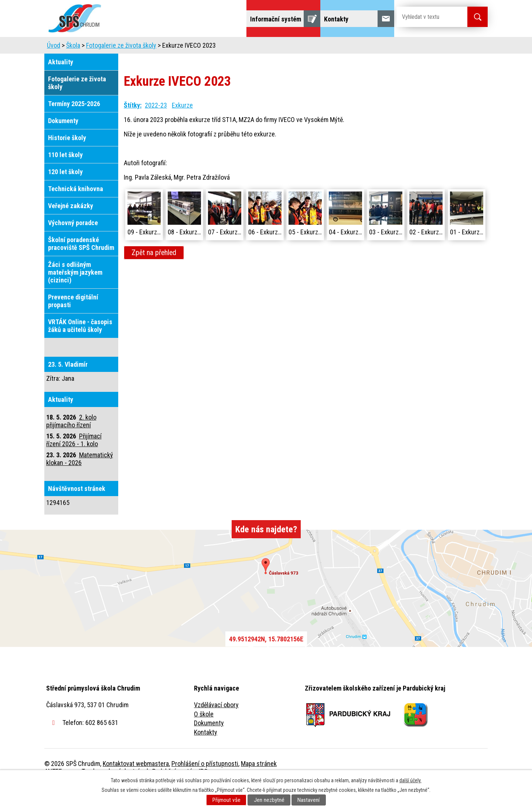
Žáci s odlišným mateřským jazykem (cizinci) (75, 293)
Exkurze (182, 126)
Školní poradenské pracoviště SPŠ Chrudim (81, 264)
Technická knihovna (76, 209)
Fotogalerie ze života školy (121, 66)
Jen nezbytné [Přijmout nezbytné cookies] (269, 800)
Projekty (387, 47)
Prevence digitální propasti (73, 322)
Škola (132, 47)
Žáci (313, 47)
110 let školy (65, 175)
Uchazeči (167, 47)
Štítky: (133, 126)
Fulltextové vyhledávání (447, 47)
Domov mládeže (217, 47)
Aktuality (61, 83)
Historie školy (67, 158)
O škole (204, 735)
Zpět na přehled (154, 273)
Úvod (101, 47)
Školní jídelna (272, 47)
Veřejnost (347, 47)
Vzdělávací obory (216, 725)
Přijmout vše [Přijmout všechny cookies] (226, 800)
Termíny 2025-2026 (74, 124)
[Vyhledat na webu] (426, 17)
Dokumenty (63, 141)
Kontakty (206, 753)
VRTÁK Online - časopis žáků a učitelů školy (80, 346)
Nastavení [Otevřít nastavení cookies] (308, 800)
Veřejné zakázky (71, 226)
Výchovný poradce (73, 243)
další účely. (410, 780)
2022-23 (156, 126)
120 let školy (65, 192)
